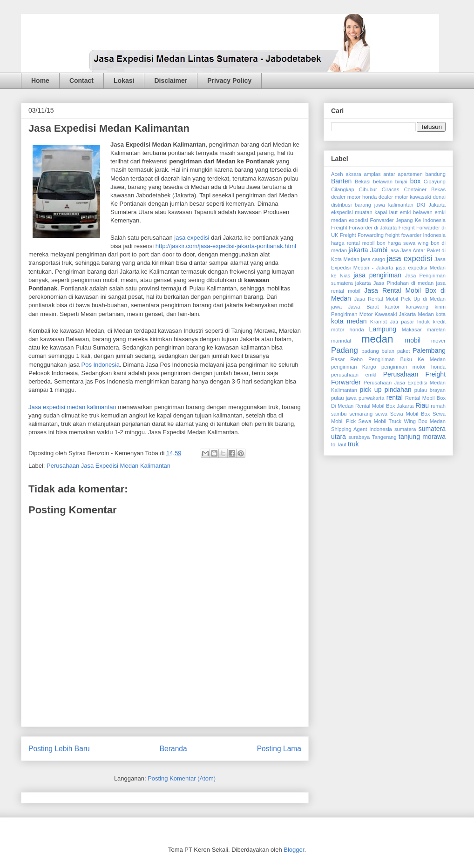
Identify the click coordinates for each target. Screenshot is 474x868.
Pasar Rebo (347, 359)
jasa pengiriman (377, 275)
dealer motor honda (354, 197)
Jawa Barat (363, 307)
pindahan (398, 390)
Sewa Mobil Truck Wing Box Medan (402, 421)
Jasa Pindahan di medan (404, 283)
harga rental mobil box (358, 243)
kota (441, 314)
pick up (371, 390)
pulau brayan (430, 390)
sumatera (405, 429)
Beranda (173, 749)
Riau (422, 405)
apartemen (410, 174)
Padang (345, 350)
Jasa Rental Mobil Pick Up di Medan (400, 299)
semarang (361, 414)
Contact (81, 81)
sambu (339, 414)
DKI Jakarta (431, 205)
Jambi (379, 250)
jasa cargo (373, 259)
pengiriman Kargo (354, 367)
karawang (417, 307)
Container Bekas (425, 189)
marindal (341, 341)
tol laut (339, 444)
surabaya (359, 437)
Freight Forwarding (362, 235)
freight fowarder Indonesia (415, 235)
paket (403, 351)
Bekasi (363, 182)
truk (353, 444)
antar (389, 174)
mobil (413, 340)
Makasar (412, 330)
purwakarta (371, 398)
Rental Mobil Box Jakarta (385, 406)
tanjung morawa (422, 437)
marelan (436, 330)
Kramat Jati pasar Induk (400, 322)
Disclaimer (171, 81)
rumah (438, 406)
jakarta (359, 250)
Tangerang (384, 437)
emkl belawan (416, 212)
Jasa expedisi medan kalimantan (72, 407)
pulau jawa (344, 398)
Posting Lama (279, 749)
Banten (341, 181)
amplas (372, 174)
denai (439, 197)
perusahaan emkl (354, 375)
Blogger (294, 850)
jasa (394, 250)
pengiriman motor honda (413, 367)
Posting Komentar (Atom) (182, 778)
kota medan (349, 321)
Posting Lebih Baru (59, 749)
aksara (353, 174)
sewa (381, 414)
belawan (383, 182)
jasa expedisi (192, 238)
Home (40, 81)
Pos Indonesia (100, 365)
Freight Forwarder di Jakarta (364, 228)
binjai (401, 182)
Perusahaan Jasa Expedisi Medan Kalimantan (108, 466)
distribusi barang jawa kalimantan (372, 205)
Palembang (429, 350)
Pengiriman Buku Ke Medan (407, 359)
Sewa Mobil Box (410, 414)
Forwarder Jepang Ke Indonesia (408, 220)
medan (377, 339)
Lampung (383, 329)
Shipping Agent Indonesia (362, 429)
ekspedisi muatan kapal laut (364, 212)
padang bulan (378, 351)
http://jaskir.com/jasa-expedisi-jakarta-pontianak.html (226, 246)
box (416, 181)
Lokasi (124, 81)
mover (438, 341)
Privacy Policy (229, 81)
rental (395, 397)
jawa (336, 307)
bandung (435, 174)
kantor (392, 307)
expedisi (358, 220)
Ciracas (391, 189)
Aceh (337, 174)
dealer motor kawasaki (405, 197)
